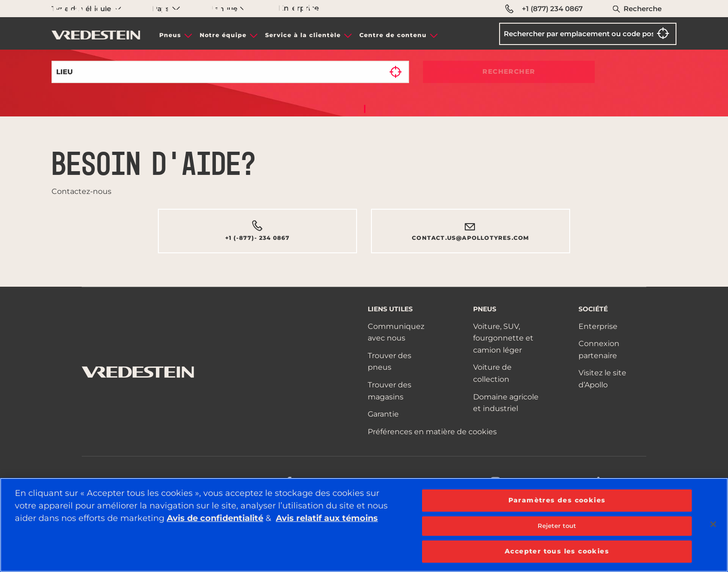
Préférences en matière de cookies (432, 432)
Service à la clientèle (303, 35)
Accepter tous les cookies (557, 551)
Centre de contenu (393, 35)
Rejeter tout (557, 526)
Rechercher (509, 71)
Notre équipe (223, 35)
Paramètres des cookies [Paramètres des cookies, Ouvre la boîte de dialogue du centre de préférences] (557, 500)
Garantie (383, 414)
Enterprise (598, 326)
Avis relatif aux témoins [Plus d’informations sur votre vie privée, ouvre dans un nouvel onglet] (327, 518)
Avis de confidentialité (215, 518)
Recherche (643, 9)
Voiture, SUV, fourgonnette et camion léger (503, 338)
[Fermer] (713, 524)
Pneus (170, 35)
